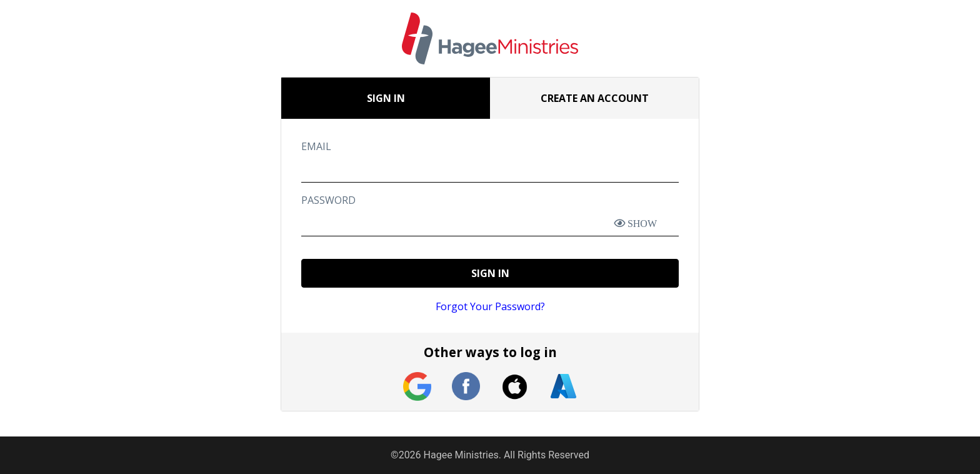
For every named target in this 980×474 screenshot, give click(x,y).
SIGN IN (490, 273)
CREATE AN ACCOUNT (595, 98)
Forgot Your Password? (490, 306)
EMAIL (316, 146)
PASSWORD (328, 200)
